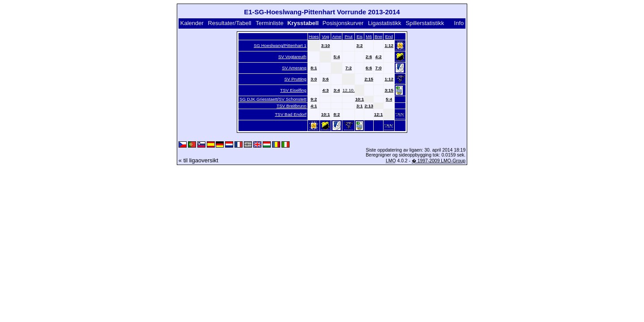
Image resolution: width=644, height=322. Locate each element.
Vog (326, 36)
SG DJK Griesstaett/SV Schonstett (273, 99)
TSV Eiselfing (293, 90)
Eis (360, 36)
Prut (349, 36)
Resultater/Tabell (230, 23)
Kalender (192, 23)
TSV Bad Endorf (291, 114)
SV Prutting (295, 79)
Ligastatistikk (384, 23)
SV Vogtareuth (292, 57)
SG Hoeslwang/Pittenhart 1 (280, 45)
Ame (337, 36)
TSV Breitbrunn (292, 106)
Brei (378, 36)
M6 (369, 36)
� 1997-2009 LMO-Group (439, 161)
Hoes (314, 36)
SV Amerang (294, 68)
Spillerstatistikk (425, 23)
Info (459, 23)
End (389, 36)
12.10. (348, 90)
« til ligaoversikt (198, 160)
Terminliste (269, 23)
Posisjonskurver (343, 23)
